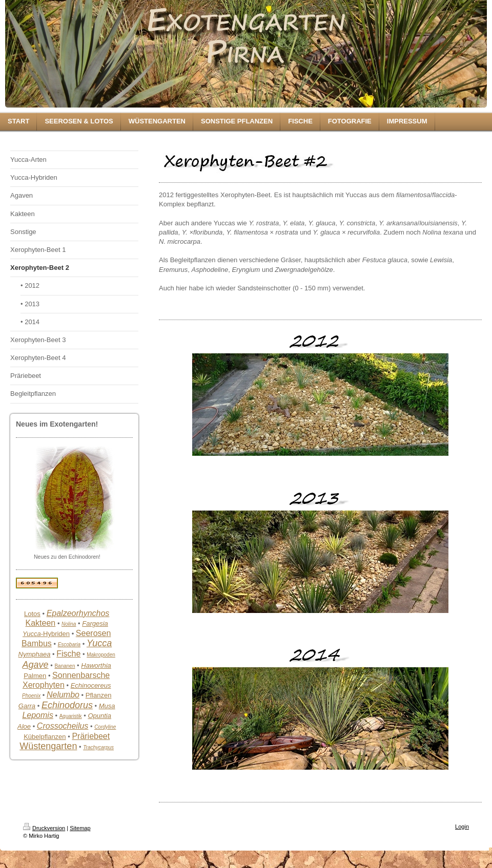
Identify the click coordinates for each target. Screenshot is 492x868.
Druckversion (44, 828)
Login (462, 827)
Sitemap (80, 828)
